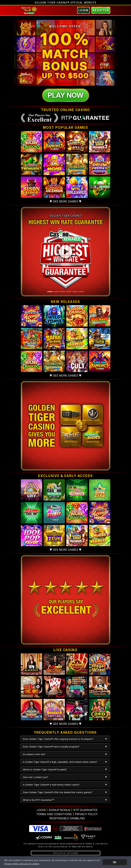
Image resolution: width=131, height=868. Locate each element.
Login (83, 10)
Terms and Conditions (54, 814)
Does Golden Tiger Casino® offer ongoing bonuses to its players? (58, 739)
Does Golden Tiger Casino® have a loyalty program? (51, 747)
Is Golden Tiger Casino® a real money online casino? (51, 785)
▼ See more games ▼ (65, 201)
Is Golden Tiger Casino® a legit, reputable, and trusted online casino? (60, 762)
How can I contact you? (35, 777)
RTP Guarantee (85, 810)
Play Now (66, 95)
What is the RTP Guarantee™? (39, 800)
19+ (55, 828)
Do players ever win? (34, 754)
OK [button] (115, 862)
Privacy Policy (86, 814)
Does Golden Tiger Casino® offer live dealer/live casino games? (58, 792)
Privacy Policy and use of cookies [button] (22, 864)
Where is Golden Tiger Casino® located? (45, 770)
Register (101, 10)
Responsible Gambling (67, 818)
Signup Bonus (59, 810)
